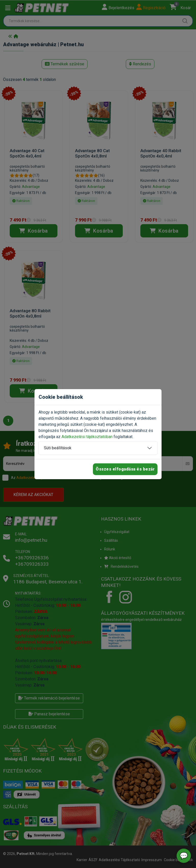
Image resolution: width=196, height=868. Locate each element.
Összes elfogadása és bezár (125, 469)
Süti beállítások (58, 448)
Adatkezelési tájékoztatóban (87, 437)
